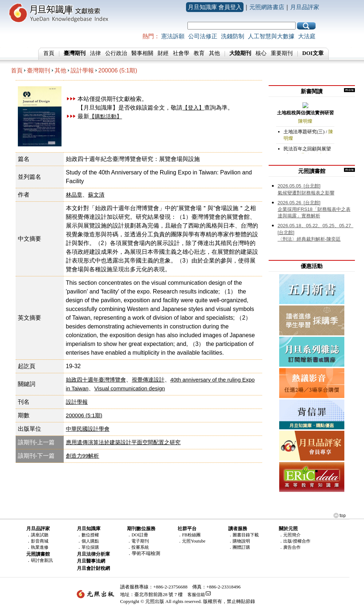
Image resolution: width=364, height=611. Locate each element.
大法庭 (307, 36)
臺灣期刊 (39, 70)
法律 (95, 53)
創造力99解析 (83, 456)
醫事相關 (142, 53)
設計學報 (82, 70)
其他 (214, 53)
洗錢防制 (233, 36)
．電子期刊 (138, 541)
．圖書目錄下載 (244, 535)
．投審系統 (138, 547)
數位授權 (90, 535)
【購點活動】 (106, 116)
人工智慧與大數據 (271, 36)
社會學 (181, 53)
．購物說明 (239, 541)
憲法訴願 (173, 36)
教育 (199, 53)
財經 (163, 53)
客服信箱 (196, 595)
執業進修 (40, 547)
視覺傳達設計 (148, 380)
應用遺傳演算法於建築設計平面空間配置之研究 (123, 442)
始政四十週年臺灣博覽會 (96, 380)
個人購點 (90, 541)
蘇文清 (96, 195)
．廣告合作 (290, 547)
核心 (261, 53)
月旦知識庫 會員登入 (215, 7)
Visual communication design (130, 388)
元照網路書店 (267, 7)
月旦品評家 (305, 7)
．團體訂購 (239, 547)
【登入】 (193, 108)
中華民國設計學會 (88, 429)
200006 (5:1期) (118, 70)
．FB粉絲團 (189, 535)
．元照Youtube (191, 541)
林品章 (74, 195)
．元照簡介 (290, 535)
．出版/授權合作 (295, 541)
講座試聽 (40, 535)
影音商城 (40, 541)
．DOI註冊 (137, 535)
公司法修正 (203, 36)
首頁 (49, 53)
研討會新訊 (42, 560)
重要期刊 (282, 53)
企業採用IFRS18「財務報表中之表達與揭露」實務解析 (314, 209)
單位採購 (90, 547)
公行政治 (116, 53)
